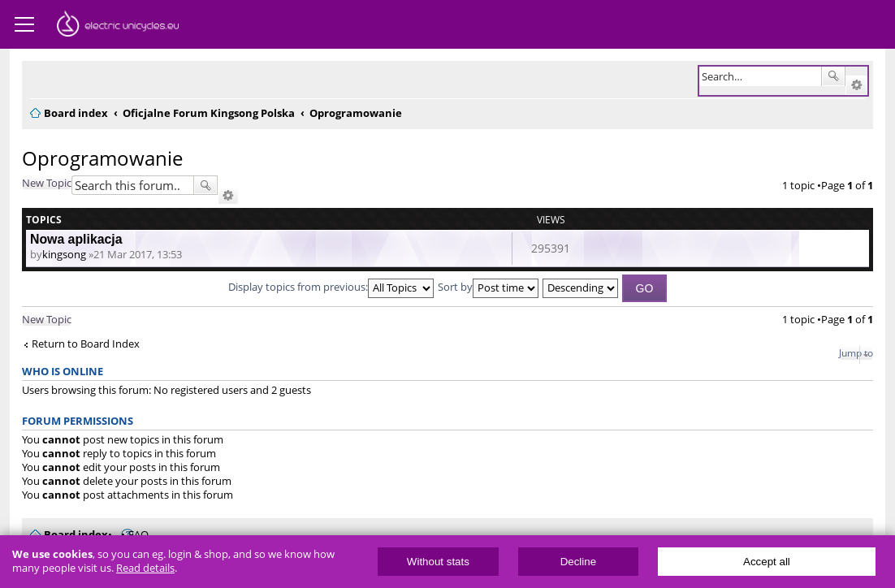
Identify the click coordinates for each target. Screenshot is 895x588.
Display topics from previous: (331, 287)
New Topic (47, 183)
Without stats (438, 562)
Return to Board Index (86, 344)
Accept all (767, 562)
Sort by (488, 287)
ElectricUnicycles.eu (118, 26)
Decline (578, 562)
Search (833, 76)
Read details (145, 568)
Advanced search (856, 85)
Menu (24, 24)
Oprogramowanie (102, 158)
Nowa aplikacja (76, 239)
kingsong (64, 254)
